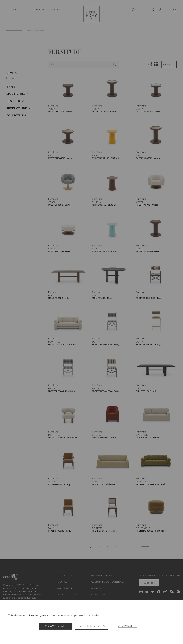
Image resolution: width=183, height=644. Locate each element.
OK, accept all (56, 626)
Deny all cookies (92, 626)
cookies (29, 615)
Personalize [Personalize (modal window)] (127, 626)
